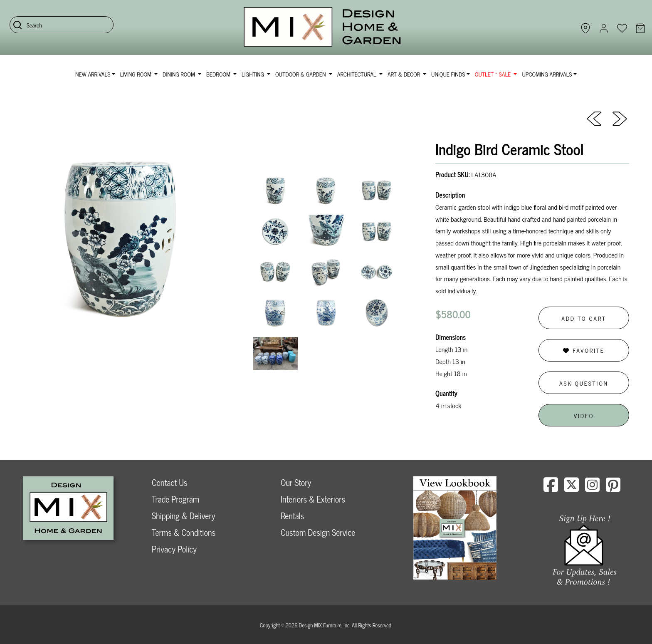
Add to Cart (584, 318)
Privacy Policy (174, 549)
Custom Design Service (318, 532)
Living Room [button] (137, 74)
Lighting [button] (253, 74)
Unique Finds (448, 74)
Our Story (296, 482)
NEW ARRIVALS (93, 74)
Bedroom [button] (219, 74)
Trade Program (175, 499)
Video (584, 415)
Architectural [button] (358, 74)
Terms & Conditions (184, 532)
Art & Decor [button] (405, 74)
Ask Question (584, 383)
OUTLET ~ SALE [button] (494, 74)
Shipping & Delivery (183, 516)
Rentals (292, 516)
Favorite (584, 350)
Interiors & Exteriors (313, 499)
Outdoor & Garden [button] (301, 74)
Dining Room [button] (179, 74)
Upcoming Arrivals (547, 74)
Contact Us (170, 482)
